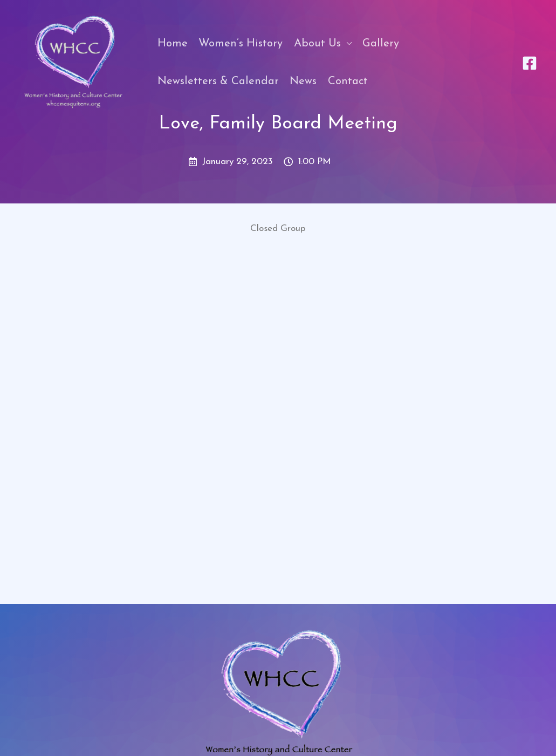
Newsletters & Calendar (218, 81)
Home (173, 44)
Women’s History (241, 44)
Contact (348, 81)
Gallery (381, 44)
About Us (317, 44)
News (303, 81)
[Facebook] (530, 63)
